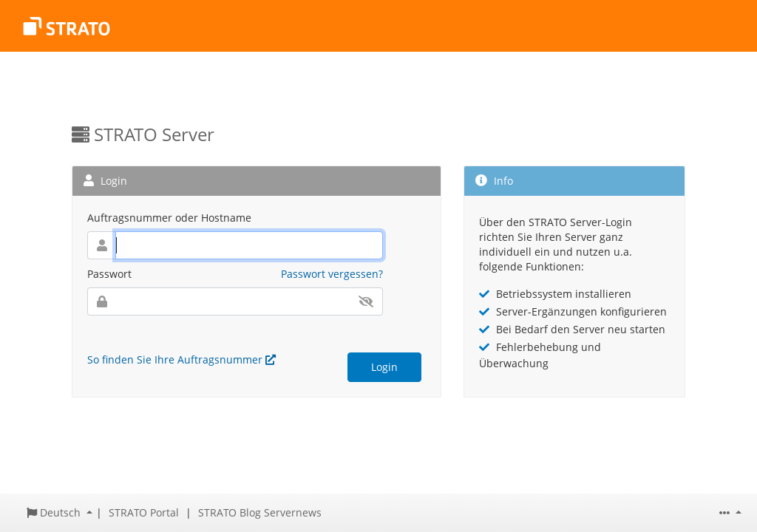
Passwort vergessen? (332, 274)
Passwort (109, 274)
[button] (60, 512)
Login (384, 367)
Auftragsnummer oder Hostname (169, 218)
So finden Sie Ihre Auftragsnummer (181, 359)
